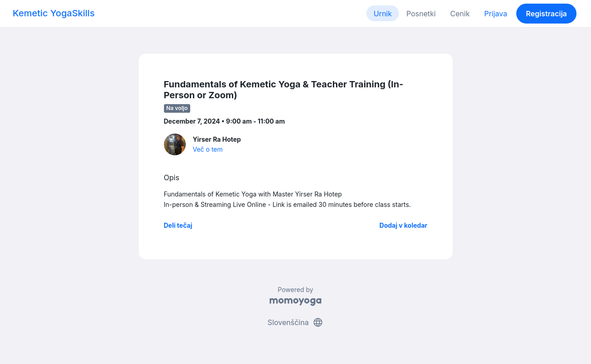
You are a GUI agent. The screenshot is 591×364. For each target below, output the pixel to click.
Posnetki (421, 14)
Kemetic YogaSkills (54, 13)
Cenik (460, 14)
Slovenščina (295, 322)
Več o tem (208, 149)
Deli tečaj (178, 225)
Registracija (546, 14)
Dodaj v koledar (404, 225)
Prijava (496, 14)
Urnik (383, 14)
